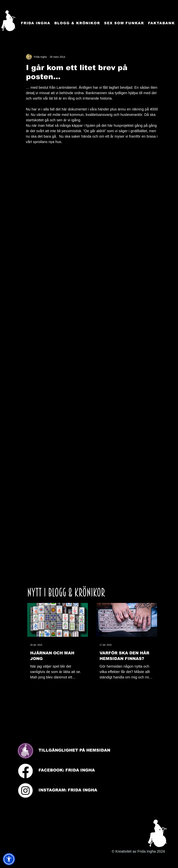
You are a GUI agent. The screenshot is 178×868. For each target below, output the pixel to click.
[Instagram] (25, 791)
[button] (9, 859)
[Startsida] (8, 21)
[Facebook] (25, 771)
